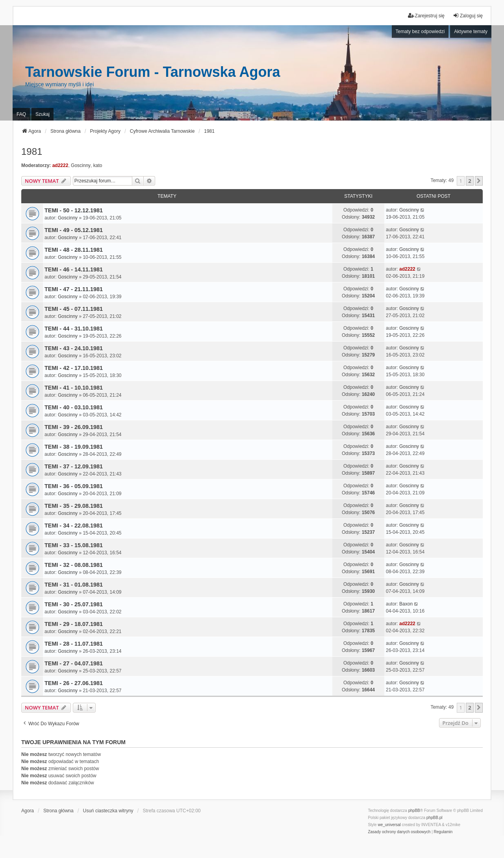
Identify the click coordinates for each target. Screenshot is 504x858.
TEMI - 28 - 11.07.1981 (74, 644)
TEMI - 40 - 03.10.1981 (74, 407)
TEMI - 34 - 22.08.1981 (74, 526)
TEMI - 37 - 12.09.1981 (74, 466)
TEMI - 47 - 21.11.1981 (74, 289)
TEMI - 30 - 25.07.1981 (74, 604)
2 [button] (470, 181)
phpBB (414, 811)
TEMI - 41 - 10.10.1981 (74, 388)
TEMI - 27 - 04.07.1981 (74, 663)
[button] (479, 181)
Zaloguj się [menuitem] (468, 16)
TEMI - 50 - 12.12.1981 (74, 210)
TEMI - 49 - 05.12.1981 (74, 230)
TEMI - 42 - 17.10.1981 (74, 368)
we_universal (389, 825)
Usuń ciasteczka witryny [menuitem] (108, 811)
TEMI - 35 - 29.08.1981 (74, 506)
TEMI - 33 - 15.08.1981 (74, 545)
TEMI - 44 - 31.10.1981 (74, 329)
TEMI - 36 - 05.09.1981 (74, 486)
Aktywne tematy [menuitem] (471, 32)
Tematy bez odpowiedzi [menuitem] (420, 32)
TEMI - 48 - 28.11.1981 (74, 250)
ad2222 (60, 165)
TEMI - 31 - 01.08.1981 (74, 585)
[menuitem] (399, 832)
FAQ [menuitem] (21, 114)
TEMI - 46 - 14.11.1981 (74, 269)
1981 (32, 151)
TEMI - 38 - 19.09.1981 (74, 447)
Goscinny (81, 165)
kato (98, 165)
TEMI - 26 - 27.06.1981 (74, 683)
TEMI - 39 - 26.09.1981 (74, 427)
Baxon (406, 604)
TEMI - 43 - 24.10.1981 (74, 348)
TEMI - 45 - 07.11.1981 (74, 309)
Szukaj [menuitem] (43, 114)
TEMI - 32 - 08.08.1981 (74, 565)
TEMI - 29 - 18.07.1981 (74, 624)
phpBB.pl (435, 818)
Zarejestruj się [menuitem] (426, 16)
